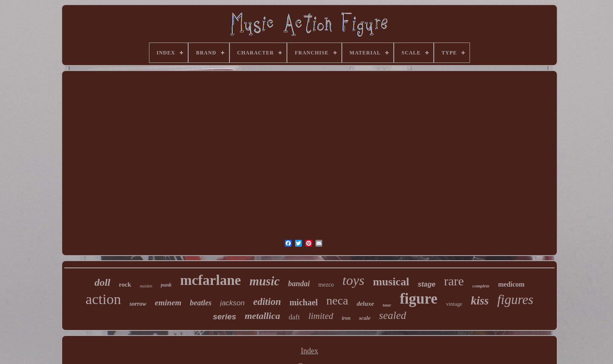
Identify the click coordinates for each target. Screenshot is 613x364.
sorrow (138, 304)
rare (454, 281)
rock (125, 284)
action (103, 299)
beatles (201, 303)
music (265, 281)
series (225, 317)
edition (267, 302)
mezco (326, 285)
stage (427, 284)
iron (346, 318)
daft (294, 317)
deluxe (365, 304)
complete (481, 286)
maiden (146, 286)
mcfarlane (211, 280)
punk (166, 285)
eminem (168, 303)
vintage (454, 304)
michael (304, 302)
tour (387, 305)
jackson (232, 303)
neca (337, 300)
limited (321, 316)
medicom (511, 284)
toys (353, 280)
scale (365, 318)
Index (310, 351)
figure (419, 299)
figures (515, 300)
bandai (299, 284)
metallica (262, 316)
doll (102, 282)
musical (391, 282)
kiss (480, 301)
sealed (392, 315)
